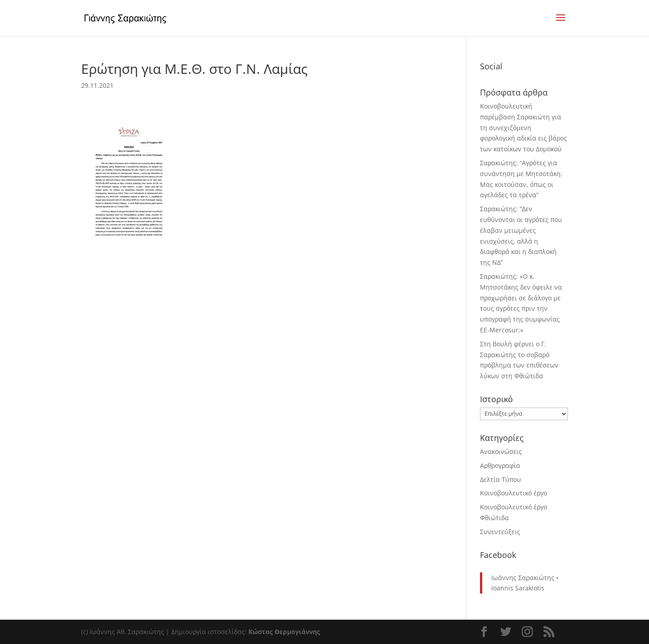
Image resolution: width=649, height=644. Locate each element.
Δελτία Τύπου (500, 479)
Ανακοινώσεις (501, 451)
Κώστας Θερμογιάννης (284, 632)
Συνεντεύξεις (500, 532)
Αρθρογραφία (500, 465)
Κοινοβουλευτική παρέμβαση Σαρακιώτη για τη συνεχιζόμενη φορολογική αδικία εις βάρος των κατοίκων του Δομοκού (523, 127)
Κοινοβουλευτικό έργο (514, 493)
